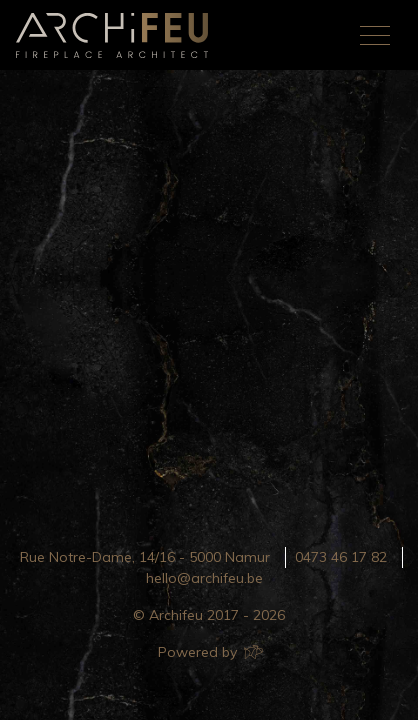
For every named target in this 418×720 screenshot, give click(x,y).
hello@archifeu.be (204, 578)
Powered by (209, 652)
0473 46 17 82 (341, 557)
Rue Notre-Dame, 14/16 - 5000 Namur (145, 557)
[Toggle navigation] (375, 35)
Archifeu (116, 35)
